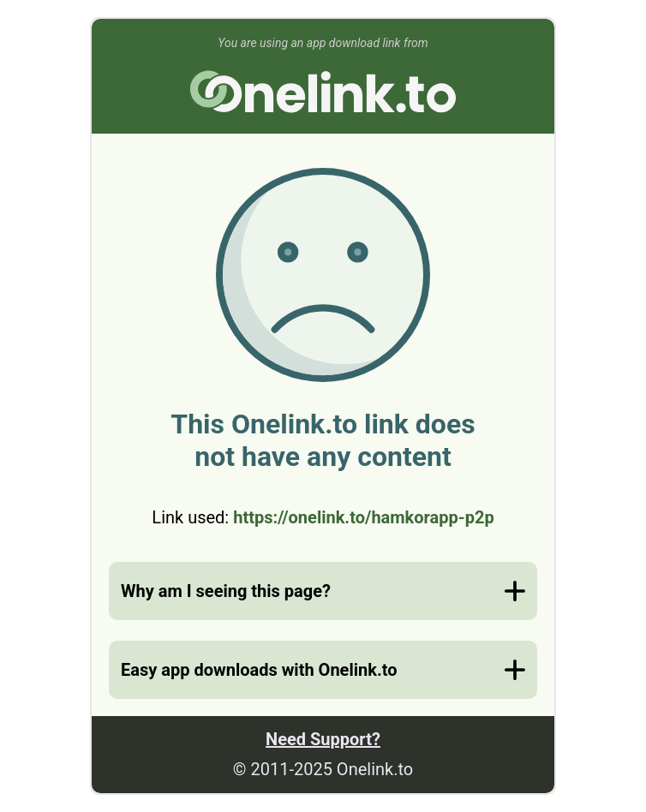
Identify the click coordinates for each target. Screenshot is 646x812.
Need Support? (323, 739)
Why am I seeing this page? (226, 591)
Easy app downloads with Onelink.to (259, 670)
